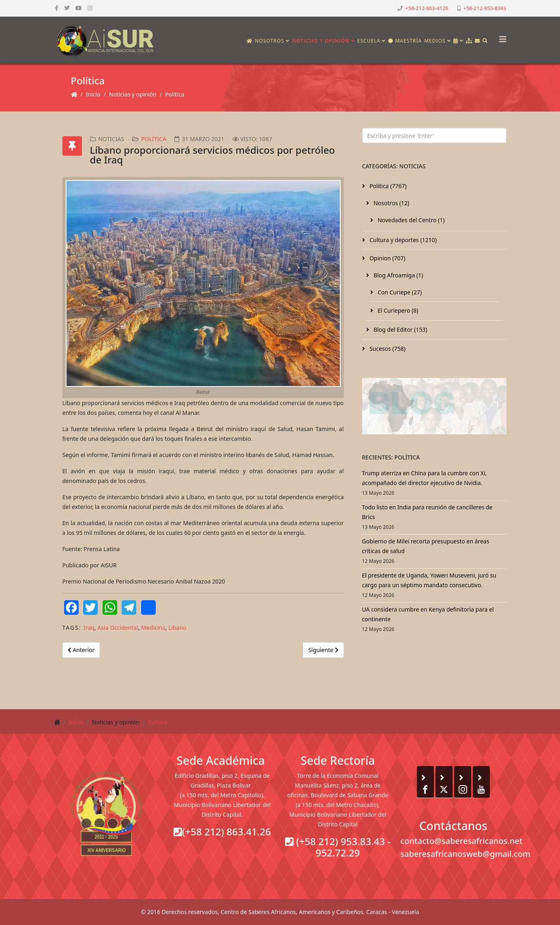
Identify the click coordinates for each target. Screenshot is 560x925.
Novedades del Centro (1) (411, 220)
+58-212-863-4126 (427, 8)
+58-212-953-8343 (485, 8)
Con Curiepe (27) (399, 292)
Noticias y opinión (321, 41)
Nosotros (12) (391, 203)
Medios (435, 41)
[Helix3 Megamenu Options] (501, 37)
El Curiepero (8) (397, 310)
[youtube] (79, 8)
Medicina (153, 628)
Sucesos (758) (387, 349)
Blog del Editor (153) (400, 329)
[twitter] (67, 8)
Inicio (93, 94)
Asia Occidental (118, 628)
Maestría (405, 41)
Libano (177, 628)
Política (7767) (387, 186)
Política (175, 94)
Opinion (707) (387, 258)
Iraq (89, 628)
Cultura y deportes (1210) (402, 240)
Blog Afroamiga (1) (398, 275)
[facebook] (57, 8)
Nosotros (270, 41)
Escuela (369, 41)
